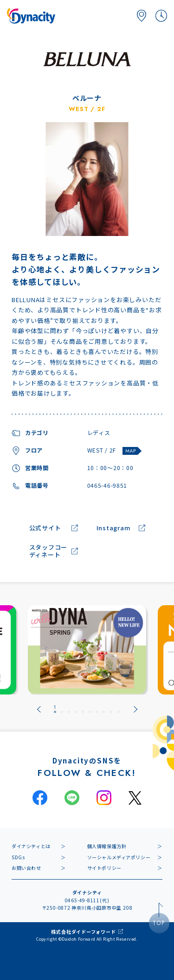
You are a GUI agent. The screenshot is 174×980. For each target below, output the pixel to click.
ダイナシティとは (31, 846)
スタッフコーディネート (48, 552)
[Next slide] (135, 709)
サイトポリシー (104, 868)
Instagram (114, 528)
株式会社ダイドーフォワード (83, 932)
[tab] (55, 709)
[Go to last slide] (39, 709)
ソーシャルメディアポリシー (119, 857)
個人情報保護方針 (107, 846)
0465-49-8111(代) (87, 900)
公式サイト (45, 528)
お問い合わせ (26, 868)
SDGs (18, 857)
